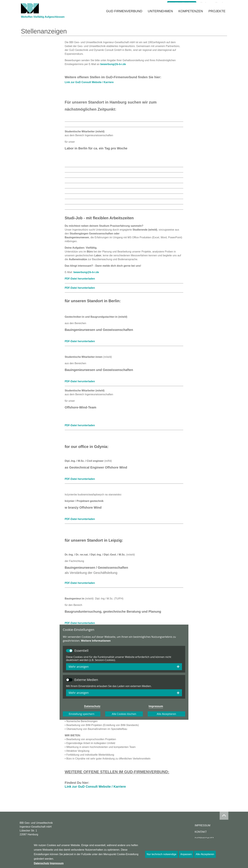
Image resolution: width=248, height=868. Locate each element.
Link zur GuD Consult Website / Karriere (89, 82)
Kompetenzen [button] (191, 16)
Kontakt (220, 3)
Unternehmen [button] (160, 16)
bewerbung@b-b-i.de (113, 64)
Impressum (203, 825)
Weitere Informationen (96, 641)
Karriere (205, 3)
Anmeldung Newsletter (182, 3)
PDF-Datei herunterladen (80, 279)
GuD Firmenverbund (124, 16)
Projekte (217, 16)
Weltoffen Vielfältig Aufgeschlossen (43, 23)
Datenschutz (41, 863)
